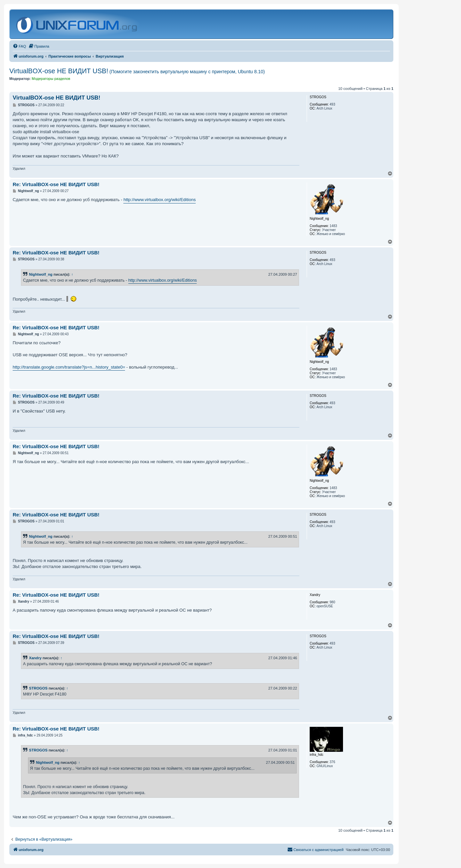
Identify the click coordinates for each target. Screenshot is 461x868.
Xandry (35, 658)
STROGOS (38, 688)
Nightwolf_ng (41, 274)
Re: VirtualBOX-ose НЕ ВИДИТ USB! (56, 184)
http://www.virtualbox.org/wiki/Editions (159, 200)
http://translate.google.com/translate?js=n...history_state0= (69, 367)
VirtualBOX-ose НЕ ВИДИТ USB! (137, 71)
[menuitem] (19, 46)
